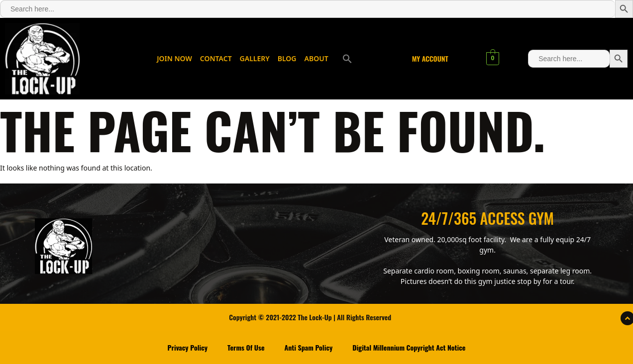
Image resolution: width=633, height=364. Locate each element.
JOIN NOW (174, 58)
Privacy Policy (188, 347)
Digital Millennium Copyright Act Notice (409, 347)
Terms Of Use (246, 347)
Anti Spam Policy (309, 347)
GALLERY (255, 58)
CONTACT (216, 58)
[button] (347, 59)
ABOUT (316, 58)
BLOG (287, 58)
